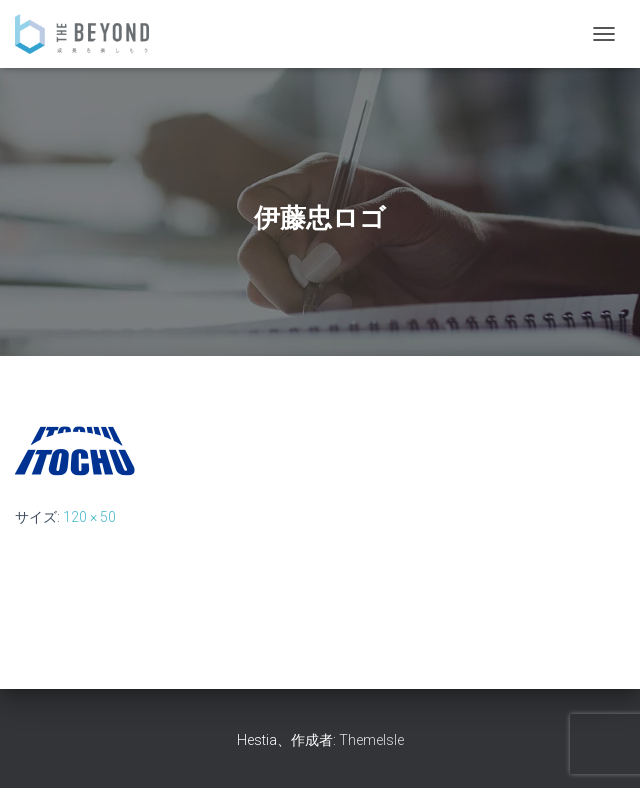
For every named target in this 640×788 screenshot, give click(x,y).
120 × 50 (89, 517)
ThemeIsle (371, 740)
